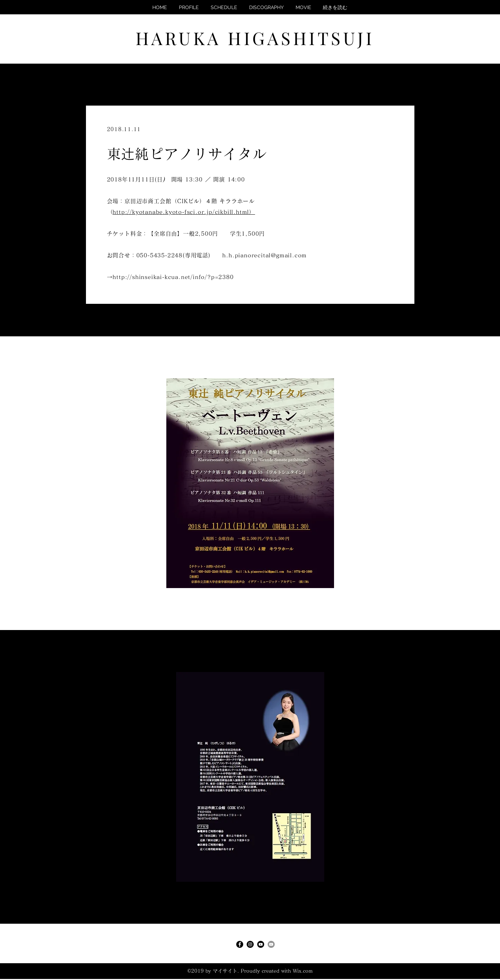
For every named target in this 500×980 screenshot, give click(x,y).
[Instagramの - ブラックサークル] (250, 944)
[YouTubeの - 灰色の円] (271, 944)
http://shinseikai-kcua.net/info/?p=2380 (173, 277)
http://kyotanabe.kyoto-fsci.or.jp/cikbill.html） (184, 212)
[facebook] (240, 944)
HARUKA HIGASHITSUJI (255, 38)
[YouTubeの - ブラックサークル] (261, 944)
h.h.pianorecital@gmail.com (265, 255)
